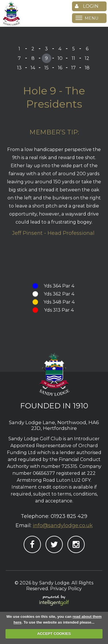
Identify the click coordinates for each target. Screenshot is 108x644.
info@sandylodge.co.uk (63, 525)
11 (73, 58)
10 (60, 58)
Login (87, 6)
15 (47, 68)
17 (73, 68)
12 (87, 58)
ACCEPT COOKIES (54, 633)
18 (87, 68)
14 (33, 68)
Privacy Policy (66, 589)
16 (60, 68)
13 (19, 68)
